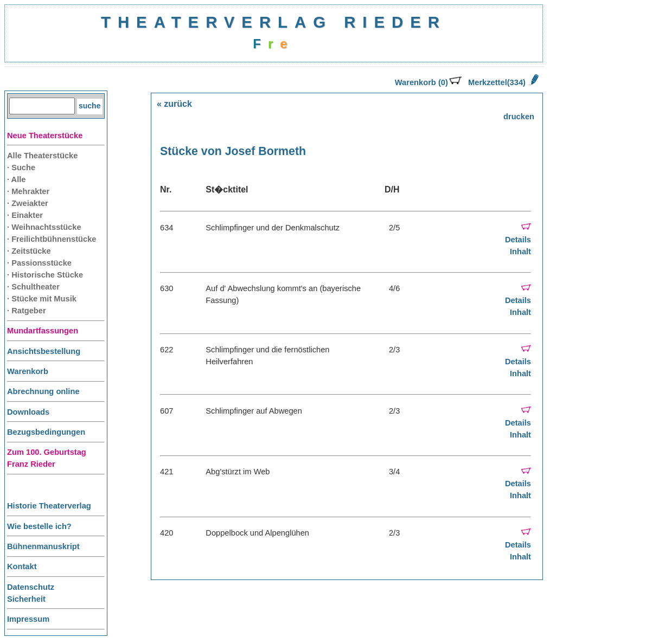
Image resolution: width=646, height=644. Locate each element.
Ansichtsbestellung (44, 351)
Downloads (28, 412)
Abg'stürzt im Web (238, 472)
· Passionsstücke (39, 263)
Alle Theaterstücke (42, 156)
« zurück (174, 104)
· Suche (21, 168)
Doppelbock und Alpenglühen (257, 533)
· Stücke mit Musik (42, 299)
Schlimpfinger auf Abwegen (254, 411)
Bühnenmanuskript (43, 546)
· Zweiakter (28, 203)
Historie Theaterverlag (49, 506)
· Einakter (25, 215)
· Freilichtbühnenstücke (52, 239)
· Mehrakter (28, 191)
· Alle (16, 179)
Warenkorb (28, 371)
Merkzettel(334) (503, 82)
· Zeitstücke (29, 251)
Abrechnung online (43, 391)
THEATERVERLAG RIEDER (274, 22)
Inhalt (520, 252)
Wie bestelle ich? (39, 526)
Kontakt (22, 566)
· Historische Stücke (45, 275)
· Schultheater (33, 287)
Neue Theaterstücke (45, 136)
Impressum (28, 619)
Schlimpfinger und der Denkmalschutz (273, 228)
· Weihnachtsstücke (44, 227)
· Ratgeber (27, 311)
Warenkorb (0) (428, 82)
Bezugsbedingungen (46, 432)
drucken (519, 117)
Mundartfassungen (43, 331)
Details (518, 240)
